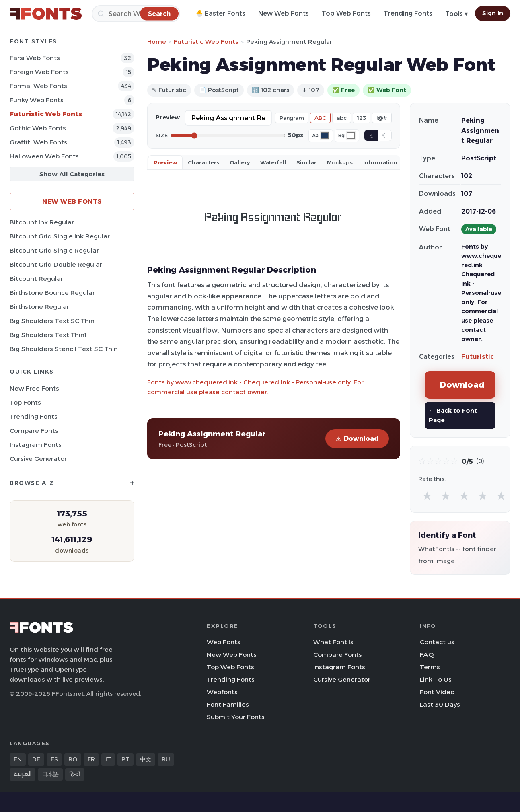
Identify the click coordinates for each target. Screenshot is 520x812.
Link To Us (436, 679)
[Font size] (228, 136)
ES (54, 759)
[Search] (136, 14)
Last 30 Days (440, 704)
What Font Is (333, 642)
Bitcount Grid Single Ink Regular (60, 236)
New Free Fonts (34, 388)
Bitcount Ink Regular (42, 222)
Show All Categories (72, 174)
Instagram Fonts (36, 445)
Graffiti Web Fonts (38, 142)
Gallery (240, 162)
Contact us (437, 642)
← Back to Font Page (453, 415)
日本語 (50, 774)
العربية (23, 774)
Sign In (493, 13)
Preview (165, 162)
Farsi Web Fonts (35, 58)
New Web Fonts (284, 13)
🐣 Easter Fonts (220, 13)
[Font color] (325, 136)
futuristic (289, 353)
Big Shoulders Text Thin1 (48, 335)
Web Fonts (224, 642)
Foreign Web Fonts (39, 72)
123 (362, 118)
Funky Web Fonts (37, 100)
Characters (203, 162)
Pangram (292, 118)
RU (166, 759)
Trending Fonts (408, 13)
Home (157, 42)
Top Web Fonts (346, 13)
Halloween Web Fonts (44, 156)
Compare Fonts (34, 431)
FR (91, 759)
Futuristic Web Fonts (46, 114)
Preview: (169, 117)
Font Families (228, 704)
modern (339, 341)
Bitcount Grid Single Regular (54, 250)
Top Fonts (25, 402)
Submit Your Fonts (236, 717)
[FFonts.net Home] (46, 14)
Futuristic (478, 357)
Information (380, 162)
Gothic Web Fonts (38, 128)
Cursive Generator (38, 459)
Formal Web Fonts (38, 86)
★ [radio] (427, 496)
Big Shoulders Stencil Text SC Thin (64, 349)
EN (18, 759)
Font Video (437, 692)
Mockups (340, 162)
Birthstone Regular (39, 307)
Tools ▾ (456, 14)
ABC (320, 118)
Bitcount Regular (36, 279)
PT (125, 759)
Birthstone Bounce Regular (52, 293)
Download (357, 439)
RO (73, 759)
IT (108, 759)
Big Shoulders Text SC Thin (52, 321)
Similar (306, 162)
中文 (146, 759)
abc (342, 118)
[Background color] (351, 136)
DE (36, 759)
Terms (430, 667)
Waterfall (273, 162)
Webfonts (222, 692)
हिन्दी (75, 774)
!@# (382, 118)
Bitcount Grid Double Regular (56, 264)
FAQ (427, 655)
